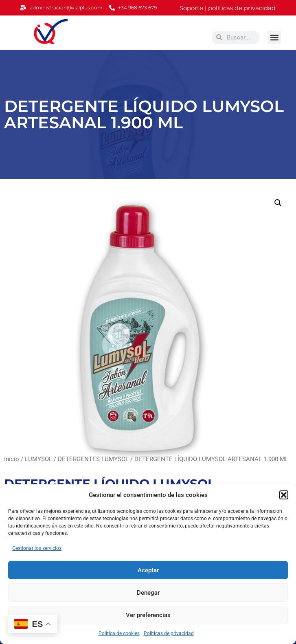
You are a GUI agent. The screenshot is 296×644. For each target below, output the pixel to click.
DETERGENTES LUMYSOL (93, 459)
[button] (284, 495)
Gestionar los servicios (37, 548)
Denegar (148, 593)
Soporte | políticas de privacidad (228, 8)
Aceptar (148, 570)
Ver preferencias (148, 615)
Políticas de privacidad (169, 633)
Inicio (12, 459)
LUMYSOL (38, 459)
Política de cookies (119, 633)
